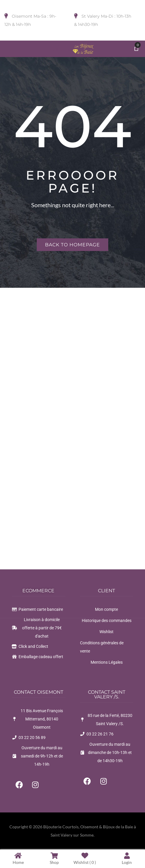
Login (127, 858)
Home (18, 858)
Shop (54, 858)
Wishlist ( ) (85, 858)
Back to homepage (72, 245)
